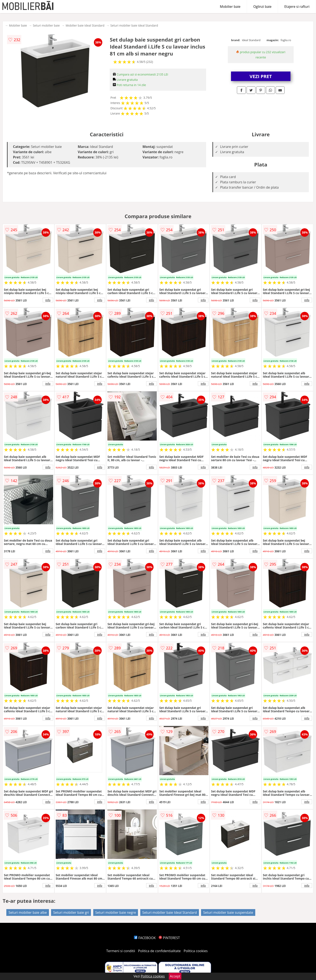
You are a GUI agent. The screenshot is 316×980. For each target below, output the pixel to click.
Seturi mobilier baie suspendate (228, 912)
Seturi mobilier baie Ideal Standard (134, 25)
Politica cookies (196, 951)
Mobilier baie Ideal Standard (85, 25)
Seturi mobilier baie (46, 25)
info (48, 300)
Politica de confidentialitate (159, 951)
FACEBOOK (145, 938)
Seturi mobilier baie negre (116, 912)
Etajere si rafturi (297, 7)
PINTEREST (169, 938)
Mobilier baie (230, 7)
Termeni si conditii (121, 951)
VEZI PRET (261, 76)
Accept (175, 976)
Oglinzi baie (262, 7)
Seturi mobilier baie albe (28, 912)
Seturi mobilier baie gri (71, 912)
